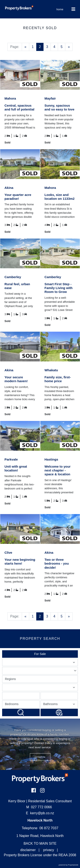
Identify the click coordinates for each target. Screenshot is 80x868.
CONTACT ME (40, 757)
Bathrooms (60, 705)
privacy (49, 850)
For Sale (40, 654)
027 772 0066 (39, 807)
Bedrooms (12, 704)
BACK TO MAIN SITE (40, 843)
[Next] (69, 47)
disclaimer (28, 850)
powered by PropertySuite (68, 865)
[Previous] (25, 47)
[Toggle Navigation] (73, 9)
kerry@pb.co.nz (42, 813)
